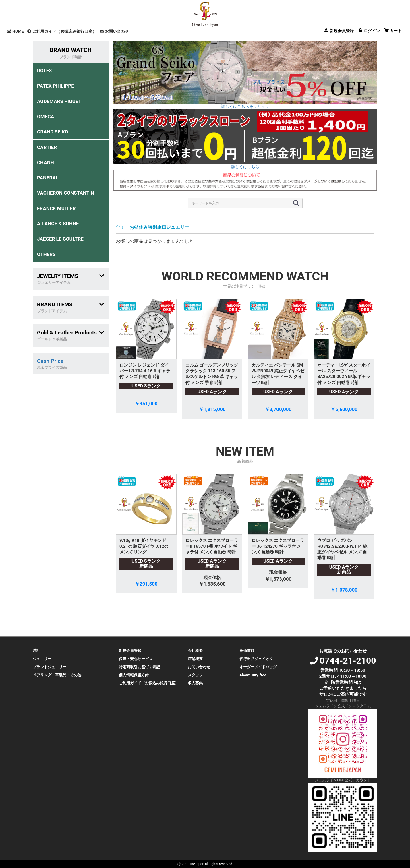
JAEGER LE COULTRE (60, 239)
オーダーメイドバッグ (258, 667)
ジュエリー (42, 659)
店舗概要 (195, 659)
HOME (15, 31)
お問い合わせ (114, 31)
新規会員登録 (130, 651)
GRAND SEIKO (53, 132)
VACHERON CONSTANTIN (66, 193)
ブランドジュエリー (50, 667)
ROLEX (45, 71)
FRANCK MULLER (56, 208)
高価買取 (247, 651)
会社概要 (195, 651)
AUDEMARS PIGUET (59, 101)
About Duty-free (253, 675)
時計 (36, 651)
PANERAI (47, 178)
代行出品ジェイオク (256, 659)
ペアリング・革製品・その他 (57, 675)
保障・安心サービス (136, 659)
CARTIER (47, 147)
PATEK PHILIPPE (56, 86)
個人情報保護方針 (134, 675)
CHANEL (46, 162)
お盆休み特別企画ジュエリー (159, 227)
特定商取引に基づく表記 (139, 667)
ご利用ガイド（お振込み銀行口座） (62, 31)
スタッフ (195, 675)
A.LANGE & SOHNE (58, 224)
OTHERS (46, 254)
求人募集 (195, 683)
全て (120, 227)
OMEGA (46, 117)
